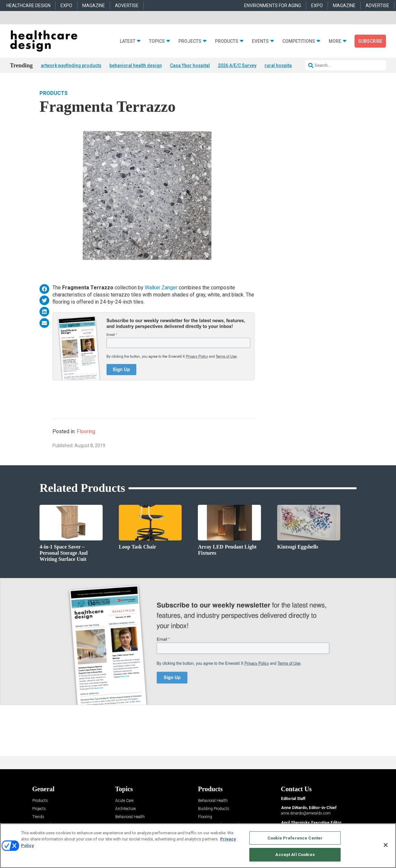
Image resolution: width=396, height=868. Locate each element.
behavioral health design (136, 65)
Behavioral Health (130, 817)
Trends (38, 817)
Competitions (299, 41)
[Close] (386, 845)
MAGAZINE (94, 6)
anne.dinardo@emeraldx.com (306, 813)
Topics (157, 41)
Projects (190, 41)
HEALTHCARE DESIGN (28, 6)
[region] (198, 846)
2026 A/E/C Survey (237, 65)
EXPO (66, 6)
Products (227, 41)
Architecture (125, 809)
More (335, 41)
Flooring (86, 431)
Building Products (214, 809)
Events (260, 41)
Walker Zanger (161, 288)
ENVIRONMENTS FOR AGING (273, 6)
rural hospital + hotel (286, 65)
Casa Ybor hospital (190, 65)
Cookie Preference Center (295, 838)
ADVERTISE (127, 6)
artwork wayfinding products (71, 65)
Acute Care (124, 801)
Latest (128, 41)
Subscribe (370, 41)
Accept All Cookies (295, 855)
